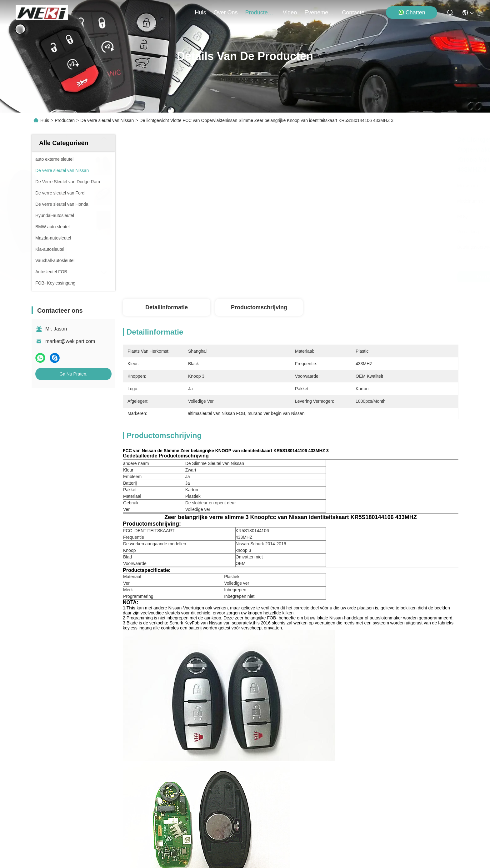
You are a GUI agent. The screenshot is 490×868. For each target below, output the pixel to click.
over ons (226, 13)
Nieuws (43, 772)
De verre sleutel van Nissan (107, 120)
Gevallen (45, 783)
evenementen (319, 13)
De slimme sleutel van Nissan (384, 643)
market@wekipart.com (70, 341)
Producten (65, 120)
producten (260, 13)
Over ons (46, 750)
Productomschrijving (259, 307)
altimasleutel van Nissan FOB (297, 643)
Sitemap (115, 839)
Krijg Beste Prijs (343, 277)
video (290, 13)
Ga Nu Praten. (73, 374)
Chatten (412, 12)
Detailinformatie (167, 307)
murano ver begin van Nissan (209, 643)
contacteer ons (357, 13)
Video (41, 761)
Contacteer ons (52, 795)
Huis (201, 13)
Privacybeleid (89, 839)
